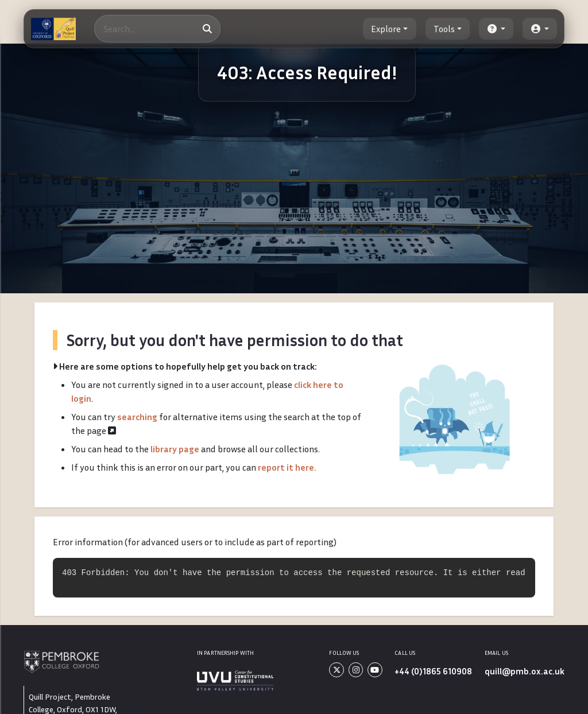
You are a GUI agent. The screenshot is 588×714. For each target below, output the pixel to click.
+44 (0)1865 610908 (433, 671)
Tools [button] (444, 29)
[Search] (157, 29)
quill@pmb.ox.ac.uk (525, 671)
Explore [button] (386, 29)
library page (175, 449)
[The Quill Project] (53, 29)
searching (137, 417)
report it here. (287, 467)
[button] (496, 29)
